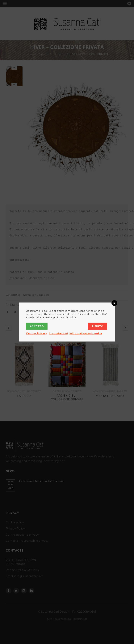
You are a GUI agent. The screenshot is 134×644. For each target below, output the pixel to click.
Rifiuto (97, 326)
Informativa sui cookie (86, 333)
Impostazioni (58, 333)
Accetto (37, 326)
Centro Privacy (37, 333)
